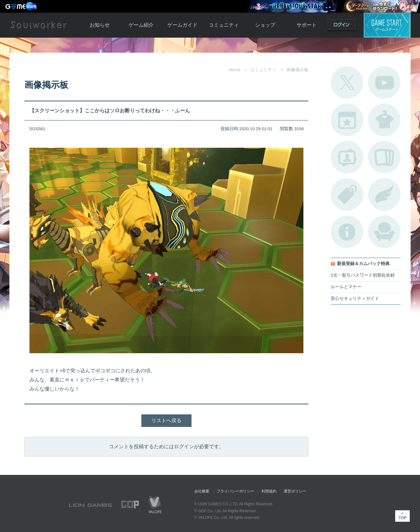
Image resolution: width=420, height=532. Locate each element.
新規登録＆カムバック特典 (363, 264)
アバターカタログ (384, 120)
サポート (307, 25)
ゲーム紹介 (141, 25)
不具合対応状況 (347, 232)
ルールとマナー (346, 287)
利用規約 (269, 491)
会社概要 (202, 491)
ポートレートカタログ (347, 157)
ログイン (342, 26)
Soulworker (38, 25)
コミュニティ (224, 25)
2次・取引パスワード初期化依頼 (363, 275)
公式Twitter (347, 82)
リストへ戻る (166, 420)
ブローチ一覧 (384, 194)
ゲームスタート (387, 25)
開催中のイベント (347, 120)
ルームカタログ (384, 232)
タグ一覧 (347, 194)
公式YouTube (384, 82)
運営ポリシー (295, 491)
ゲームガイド (182, 25)
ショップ (265, 25)
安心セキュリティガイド (355, 298)
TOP (402, 516)
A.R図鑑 (384, 157)
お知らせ (100, 25)
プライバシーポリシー (235, 491)
